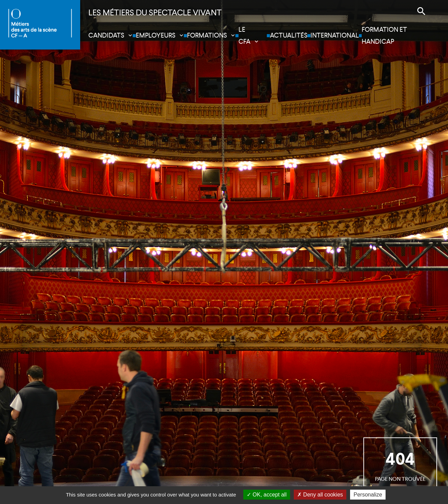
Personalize (368, 495)
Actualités (289, 35)
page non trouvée (400, 465)
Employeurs (156, 35)
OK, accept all (267, 495)
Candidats (106, 35)
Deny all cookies (320, 495)
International (335, 35)
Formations (207, 35)
